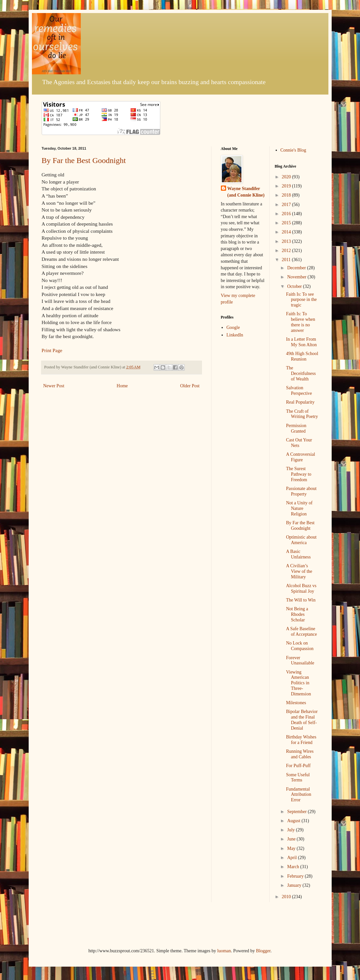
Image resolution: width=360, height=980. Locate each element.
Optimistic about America (301, 540)
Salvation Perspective (299, 391)
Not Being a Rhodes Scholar (297, 614)
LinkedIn (235, 335)
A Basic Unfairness (298, 554)
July (291, 830)
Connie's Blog (293, 150)
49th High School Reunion (302, 356)
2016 (287, 214)
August (294, 821)
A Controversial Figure (301, 457)
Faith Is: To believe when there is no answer (301, 322)
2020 (287, 177)
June (292, 839)
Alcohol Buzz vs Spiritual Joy (301, 588)
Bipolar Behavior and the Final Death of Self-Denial (302, 720)
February (296, 876)
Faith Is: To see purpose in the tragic (301, 300)
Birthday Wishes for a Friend (301, 740)
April (292, 858)
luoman (224, 951)
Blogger (263, 951)
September (297, 812)
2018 (287, 195)
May (292, 848)
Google (233, 327)
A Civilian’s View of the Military (299, 571)
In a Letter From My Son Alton (301, 342)
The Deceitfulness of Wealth (301, 373)
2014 (287, 232)
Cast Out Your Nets (299, 443)
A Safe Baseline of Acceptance (302, 631)
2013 (287, 241)
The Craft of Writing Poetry (302, 414)
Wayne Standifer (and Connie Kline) (246, 192)
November (297, 277)
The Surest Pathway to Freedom (299, 474)
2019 (287, 186)
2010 (287, 897)
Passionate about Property (301, 491)
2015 (287, 223)
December (297, 268)
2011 (287, 260)
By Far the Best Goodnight (84, 160)
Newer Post (54, 386)
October (295, 286)
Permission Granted (296, 428)
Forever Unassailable (300, 661)
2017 (287, 205)
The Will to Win (301, 600)
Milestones (296, 703)
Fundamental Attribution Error (299, 795)
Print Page (52, 350)
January (295, 885)
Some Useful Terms (298, 778)
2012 (287, 251)
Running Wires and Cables (300, 754)
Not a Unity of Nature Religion (299, 508)
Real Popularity (300, 402)
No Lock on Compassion (300, 646)
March (294, 867)
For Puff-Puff (298, 766)
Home (122, 386)
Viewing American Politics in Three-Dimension (298, 683)
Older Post (190, 386)
